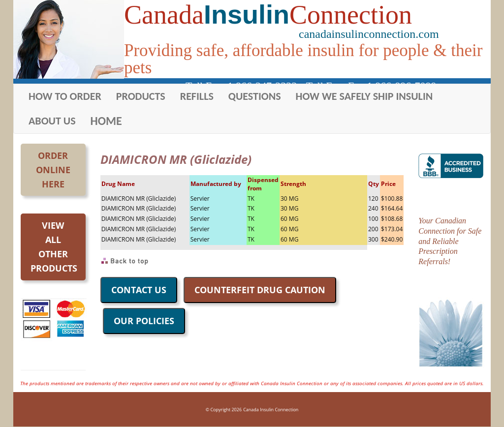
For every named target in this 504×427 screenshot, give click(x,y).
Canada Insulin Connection (271, 410)
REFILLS (197, 96)
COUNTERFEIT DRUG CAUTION (260, 290)
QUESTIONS (255, 96)
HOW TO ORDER (65, 96)
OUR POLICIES (144, 321)
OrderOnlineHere (53, 170)
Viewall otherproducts (54, 246)
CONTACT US (139, 290)
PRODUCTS (141, 96)
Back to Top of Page (125, 261)
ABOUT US (52, 121)
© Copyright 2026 (224, 410)
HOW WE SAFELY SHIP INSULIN (364, 96)
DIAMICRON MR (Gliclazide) (139, 198)
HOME (106, 121)
